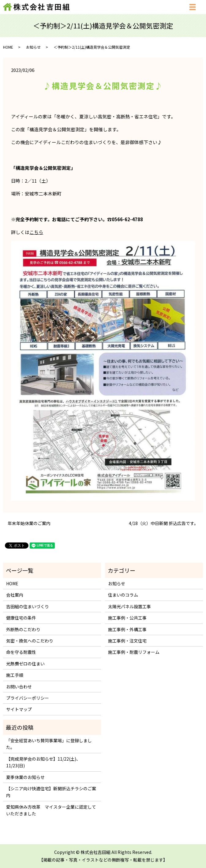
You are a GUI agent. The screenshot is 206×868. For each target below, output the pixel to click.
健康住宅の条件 (21, 618)
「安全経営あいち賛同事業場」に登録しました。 (49, 744)
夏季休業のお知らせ (25, 777)
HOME (8, 47)
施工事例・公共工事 (127, 618)
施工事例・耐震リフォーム (134, 652)
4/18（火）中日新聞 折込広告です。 (164, 523)
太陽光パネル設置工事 (129, 606)
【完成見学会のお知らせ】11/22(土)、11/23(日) (43, 762)
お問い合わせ (19, 687)
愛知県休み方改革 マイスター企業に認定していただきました (51, 810)
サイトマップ (19, 709)
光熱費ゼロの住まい (25, 664)
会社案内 (15, 595)
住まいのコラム (123, 595)
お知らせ (33, 47)
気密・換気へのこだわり (30, 641)
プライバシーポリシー (28, 698)
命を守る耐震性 (21, 652)
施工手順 (15, 675)
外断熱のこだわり (23, 629)
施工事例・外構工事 (127, 629)
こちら (36, 232)
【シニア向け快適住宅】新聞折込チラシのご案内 (51, 792)
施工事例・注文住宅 (127, 641)
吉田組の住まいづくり (28, 606)
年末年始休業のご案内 (29, 523)
